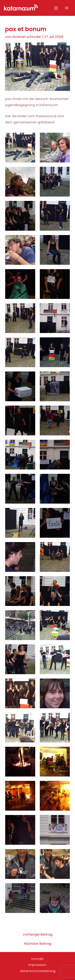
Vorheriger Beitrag (38, 935)
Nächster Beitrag (38, 944)
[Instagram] (56, 8)
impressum (37, 965)
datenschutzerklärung (38, 971)
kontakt (38, 959)
